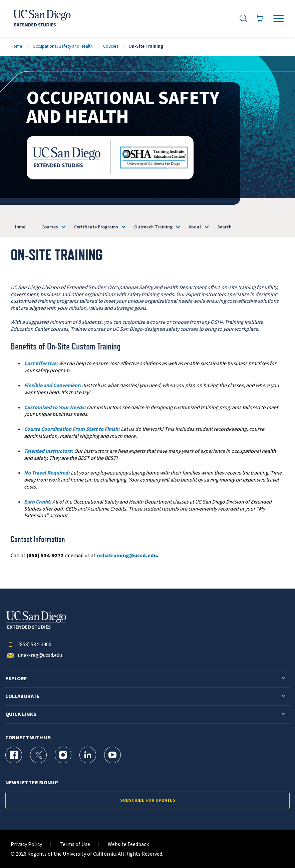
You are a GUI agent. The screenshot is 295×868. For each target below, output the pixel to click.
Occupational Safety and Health (63, 46)
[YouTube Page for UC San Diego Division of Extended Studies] (112, 755)
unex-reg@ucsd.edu (34, 655)
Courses (111, 46)
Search (224, 227)
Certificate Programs (96, 227)
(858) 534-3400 (28, 645)
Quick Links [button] (21, 714)
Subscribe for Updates (148, 800)
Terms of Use (75, 844)
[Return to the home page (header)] (41, 18)
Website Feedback (128, 844)
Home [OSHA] (19, 227)
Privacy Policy (26, 844)
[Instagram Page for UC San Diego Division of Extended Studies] (63, 755)
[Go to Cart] (260, 19)
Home (17, 46)
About (195, 227)
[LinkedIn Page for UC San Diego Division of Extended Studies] (88, 755)
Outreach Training (153, 227)
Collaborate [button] (23, 696)
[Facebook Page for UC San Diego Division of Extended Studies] (14, 755)
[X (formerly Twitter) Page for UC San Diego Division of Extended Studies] (38, 755)
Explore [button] (16, 679)
